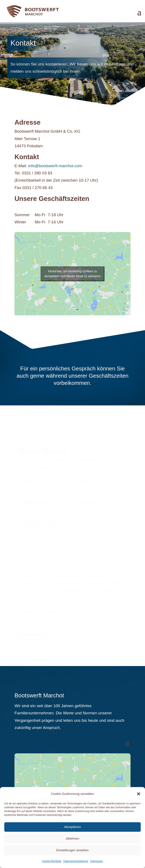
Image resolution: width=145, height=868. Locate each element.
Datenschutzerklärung (76, 861)
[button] (139, 794)
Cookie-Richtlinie (52, 861)
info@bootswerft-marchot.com (55, 166)
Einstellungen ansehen (72, 850)
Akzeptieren (72, 827)
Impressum (97, 861)
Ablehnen (72, 838)
